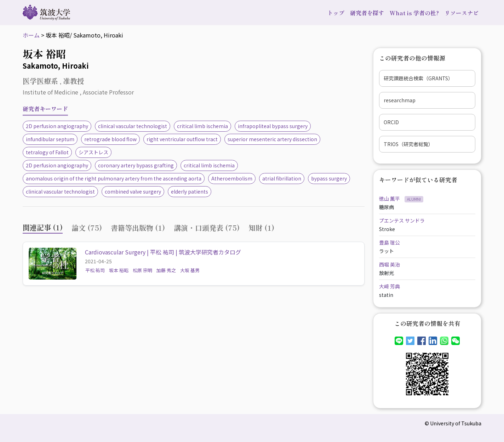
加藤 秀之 (166, 270)
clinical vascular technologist (133, 126)
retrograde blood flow (110, 139)
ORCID (391, 122)
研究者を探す (367, 13)
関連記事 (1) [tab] (43, 227)
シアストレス (93, 152)
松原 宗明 (142, 270)
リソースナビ (462, 13)
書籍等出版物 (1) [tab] (138, 228)
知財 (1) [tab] (261, 228)
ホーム (31, 35)
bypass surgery (329, 178)
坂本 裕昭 (119, 270)
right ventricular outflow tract (182, 139)
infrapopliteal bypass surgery (273, 126)
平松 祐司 (95, 270)
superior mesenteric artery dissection (272, 139)
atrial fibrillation (282, 178)
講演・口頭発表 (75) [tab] (207, 228)
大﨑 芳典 (390, 286)
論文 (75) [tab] (87, 228)
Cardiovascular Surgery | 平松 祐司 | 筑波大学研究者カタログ (163, 252)
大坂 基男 (190, 270)
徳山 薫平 (390, 199)
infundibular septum (50, 139)
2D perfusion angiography (57, 126)
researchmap (400, 100)
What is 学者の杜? (414, 13)
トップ (336, 13)
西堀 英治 (390, 264)
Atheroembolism (232, 178)
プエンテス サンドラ (402, 220)
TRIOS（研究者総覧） (408, 144)
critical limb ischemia (202, 126)
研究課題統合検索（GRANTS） (418, 78)
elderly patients (190, 191)
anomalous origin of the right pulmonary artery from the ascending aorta (114, 178)
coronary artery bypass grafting (136, 165)
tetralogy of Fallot (47, 152)
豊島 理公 (390, 242)
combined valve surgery (133, 191)
